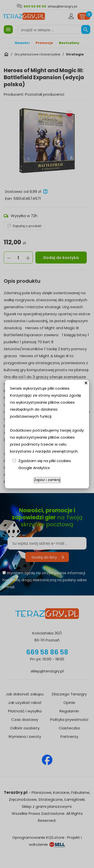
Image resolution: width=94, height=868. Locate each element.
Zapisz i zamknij (47, 480)
